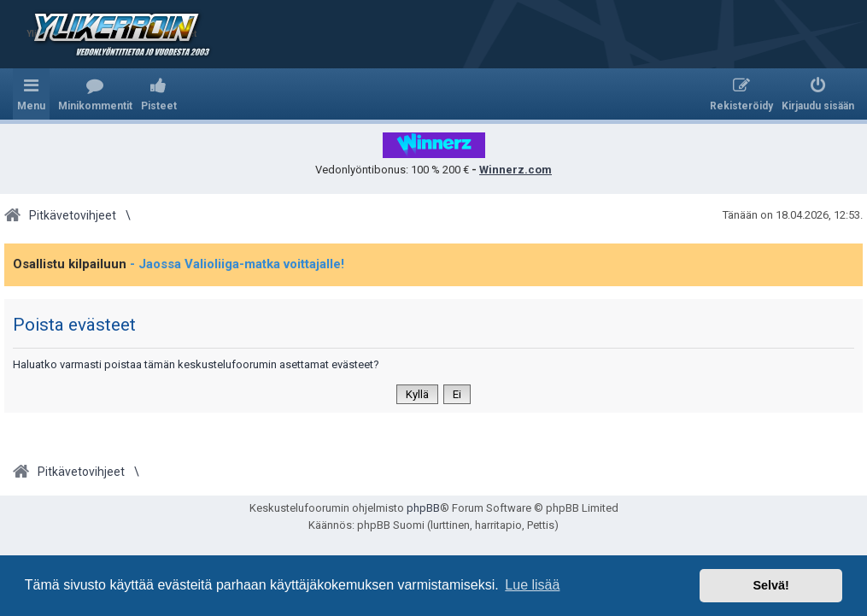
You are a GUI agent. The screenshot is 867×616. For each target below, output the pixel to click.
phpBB (423, 508)
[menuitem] (95, 94)
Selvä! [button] (770, 585)
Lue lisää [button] (532, 585)
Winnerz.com (516, 170)
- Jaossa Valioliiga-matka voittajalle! (237, 264)
